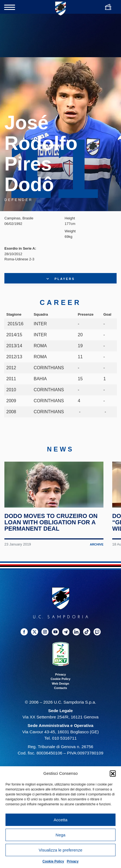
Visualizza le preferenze (60, 850)
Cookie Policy (53, 861)
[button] (113, 773)
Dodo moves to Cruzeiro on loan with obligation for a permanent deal (52, 532)
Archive (97, 554)
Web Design (60, 693)
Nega (61, 835)
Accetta (60, 820)
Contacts (60, 698)
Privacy (73, 861)
